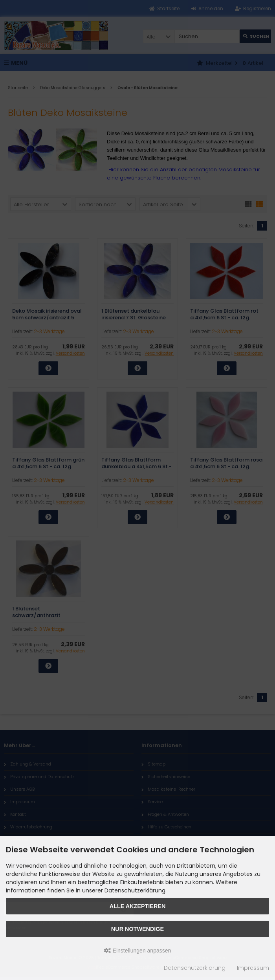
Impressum (253, 968)
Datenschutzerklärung (195, 968)
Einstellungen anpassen (138, 951)
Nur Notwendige (137, 929)
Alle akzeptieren (138, 906)
